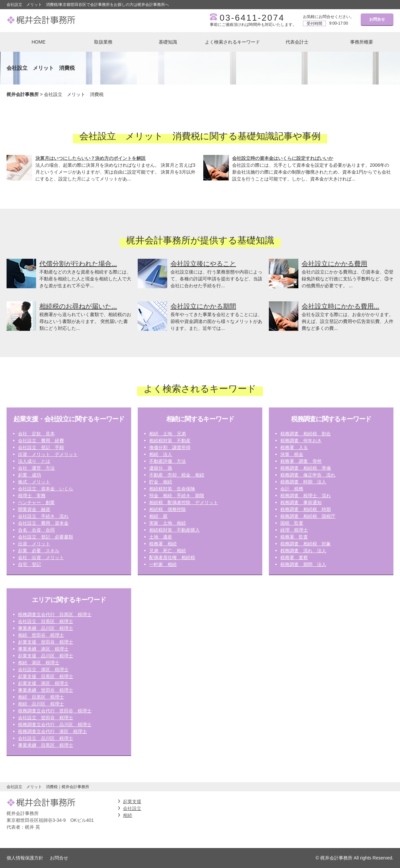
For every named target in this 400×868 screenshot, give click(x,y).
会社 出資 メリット (41, 557)
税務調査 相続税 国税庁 (308, 516)
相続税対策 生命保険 (172, 489)
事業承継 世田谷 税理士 (46, 690)
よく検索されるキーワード (232, 42)
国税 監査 (292, 523)
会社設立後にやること (203, 264)
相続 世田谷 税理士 (41, 635)
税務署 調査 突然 (301, 461)
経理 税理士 (294, 530)
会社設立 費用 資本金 (43, 523)
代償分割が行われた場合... (78, 264)
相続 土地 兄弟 (168, 434)
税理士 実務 (32, 496)
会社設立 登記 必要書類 (46, 537)
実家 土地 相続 (168, 523)
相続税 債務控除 (168, 509)
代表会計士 (297, 42)
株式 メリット (34, 482)
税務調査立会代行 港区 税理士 (52, 731)
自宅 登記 (30, 564)
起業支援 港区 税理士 (43, 683)
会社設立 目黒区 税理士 (46, 621)
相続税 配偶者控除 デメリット (184, 502)
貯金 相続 (161, 482)
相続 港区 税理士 (39, 663)
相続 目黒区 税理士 (41, 697)
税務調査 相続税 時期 (306, 509)
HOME (39, 42)
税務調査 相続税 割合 (306, 434)
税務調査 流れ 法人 (303, 551)
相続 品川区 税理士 (41, 704)
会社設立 (132, 808)
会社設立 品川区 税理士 (46, 738)
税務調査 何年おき (301, 441)
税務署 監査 (294, 537)
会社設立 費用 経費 (41, 441)
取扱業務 (103, 42)
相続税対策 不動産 (170, 441)
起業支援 (132, 802)
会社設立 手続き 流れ (43, 516)
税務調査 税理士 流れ (306, 496)
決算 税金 (292, 454)
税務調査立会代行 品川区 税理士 (55, 725)
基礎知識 (168, 42)
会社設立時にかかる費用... (340, 306)
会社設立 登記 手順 (41, 447)
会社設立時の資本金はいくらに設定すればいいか (283, 158)
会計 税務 (292, 489)
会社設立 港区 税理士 (43, 670)
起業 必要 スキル (39, 551)
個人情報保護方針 (25, 858)
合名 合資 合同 (36, 530)
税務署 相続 (163, 544)
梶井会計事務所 (23, 94)
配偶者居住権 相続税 (172, 557)
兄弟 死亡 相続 (168, 551)
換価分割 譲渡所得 (170, 447)
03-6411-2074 (252, 18)
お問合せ (377, 19)
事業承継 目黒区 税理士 (46, 745)
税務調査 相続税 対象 (306, 544)
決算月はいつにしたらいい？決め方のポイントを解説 (90, 158)
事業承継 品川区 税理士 (46, 628)
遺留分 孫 (161, 468)
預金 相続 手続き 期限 (177, 496)
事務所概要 (362, 42)
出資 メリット (34, 544)
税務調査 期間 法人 (303, 564)
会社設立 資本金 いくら (46, 489)
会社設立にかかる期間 (203, 306)
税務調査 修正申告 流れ (308, 475)
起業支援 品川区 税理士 (46, 656)
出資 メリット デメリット (48, 454)
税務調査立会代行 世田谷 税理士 (55, 711)
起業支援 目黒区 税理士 (46, 676)
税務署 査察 (294, 557)
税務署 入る (294, 447)
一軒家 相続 (163, 564)
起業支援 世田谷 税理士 (46, 642)
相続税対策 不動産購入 (174, 530)
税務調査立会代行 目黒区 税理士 (55, 614)
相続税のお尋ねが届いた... (78, 306)
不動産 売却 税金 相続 (177, 475)
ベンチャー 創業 (36, 502)
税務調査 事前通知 (301, 502)
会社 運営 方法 (36, 468)
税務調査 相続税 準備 (306, 468)
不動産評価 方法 (168, 461)
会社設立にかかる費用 (334, 264)
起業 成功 (30, 475)
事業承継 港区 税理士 (43, 649)
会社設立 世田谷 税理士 (46, 718)
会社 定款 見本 (36, 434)
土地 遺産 (161, 537)
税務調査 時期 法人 (303, 482)
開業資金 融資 (34, 509)
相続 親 (158, 516)
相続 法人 (161, 454)
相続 (128, 815)
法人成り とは (34, 461)
